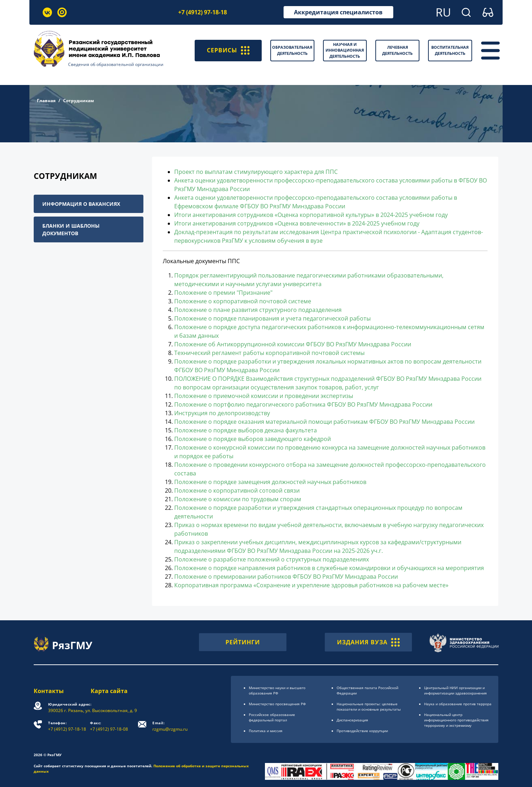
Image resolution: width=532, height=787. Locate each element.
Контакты (49, 691)
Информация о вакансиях (81, 204)
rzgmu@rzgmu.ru (170, 726)
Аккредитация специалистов (338, 12)
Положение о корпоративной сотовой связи (237, 490)
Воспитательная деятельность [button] (450, 50)
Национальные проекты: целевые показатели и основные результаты (369, 707)
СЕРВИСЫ (228, 51)
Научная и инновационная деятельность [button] (345, 50)
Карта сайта (109, 691)
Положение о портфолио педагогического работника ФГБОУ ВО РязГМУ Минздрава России (303, 404)
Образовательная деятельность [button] (292, 50)
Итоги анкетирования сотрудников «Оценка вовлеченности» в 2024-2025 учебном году (297, 223)
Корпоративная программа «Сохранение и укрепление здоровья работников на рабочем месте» (311, 585)
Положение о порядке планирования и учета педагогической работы (272, 318)
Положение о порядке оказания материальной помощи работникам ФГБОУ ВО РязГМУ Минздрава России (324, 422)
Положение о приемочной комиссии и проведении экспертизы (264, 396)
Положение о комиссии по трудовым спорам (238, 499)
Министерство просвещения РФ (277, 704)
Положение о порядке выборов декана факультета (246, 430)
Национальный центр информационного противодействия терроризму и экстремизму (456, 720)
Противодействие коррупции (362, 731)
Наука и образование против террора (458, 704)
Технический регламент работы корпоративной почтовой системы (269, 353)
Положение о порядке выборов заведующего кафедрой (253, 439)
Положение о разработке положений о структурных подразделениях (272, 559)
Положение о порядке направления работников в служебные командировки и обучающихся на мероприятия (329, 568)
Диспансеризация (352, 720)
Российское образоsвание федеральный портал (272, 717)
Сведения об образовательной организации (116, 64)
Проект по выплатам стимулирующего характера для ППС (256, 172)
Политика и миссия (266, 731)
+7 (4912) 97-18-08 (109, 726)
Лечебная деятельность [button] (397, 50)
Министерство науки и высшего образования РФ (277, 690)
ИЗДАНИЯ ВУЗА (368, 642)
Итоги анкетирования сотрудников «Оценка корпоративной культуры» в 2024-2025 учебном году (311, 215)
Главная (46, 101)
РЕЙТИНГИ (243, 642)
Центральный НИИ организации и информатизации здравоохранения (455, 690)
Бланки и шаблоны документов (71, 229)
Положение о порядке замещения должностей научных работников (270, 482)
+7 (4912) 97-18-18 (203, 12)
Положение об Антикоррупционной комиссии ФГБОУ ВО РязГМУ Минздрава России (293, 344)
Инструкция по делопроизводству (222, 413)
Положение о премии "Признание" (223, 293)
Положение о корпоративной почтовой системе (243, 301)
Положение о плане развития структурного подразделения (258, 310)
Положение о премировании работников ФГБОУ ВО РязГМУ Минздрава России (286, 577)
